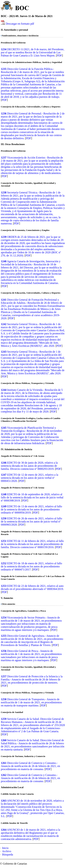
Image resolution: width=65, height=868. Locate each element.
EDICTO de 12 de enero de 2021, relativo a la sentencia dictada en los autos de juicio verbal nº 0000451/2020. (30, 478)
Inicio (5, 848)
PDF (59, 55)
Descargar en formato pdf (20, 24)
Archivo (7, 851)
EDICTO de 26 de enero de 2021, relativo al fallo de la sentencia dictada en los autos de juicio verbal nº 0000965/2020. (31, 522)
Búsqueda (8, 854)
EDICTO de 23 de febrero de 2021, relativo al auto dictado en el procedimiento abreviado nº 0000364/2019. (32, 587)
